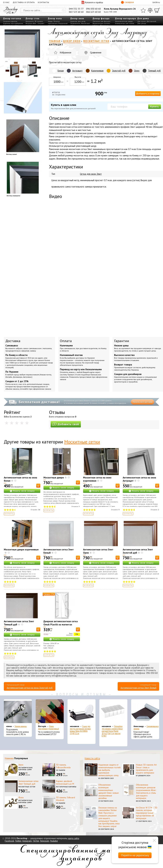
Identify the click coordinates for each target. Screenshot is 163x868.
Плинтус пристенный (54, 22)
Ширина (57, 77)
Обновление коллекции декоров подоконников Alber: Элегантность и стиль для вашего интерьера (146, 791)
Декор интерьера (126, 18)
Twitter (18, 841)
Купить (155, 107)
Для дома (143, 18)
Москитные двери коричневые (21, 550)
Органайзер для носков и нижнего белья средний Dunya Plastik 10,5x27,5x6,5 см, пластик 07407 (112, 731)
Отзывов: (35, 510)
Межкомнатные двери (124, 21)
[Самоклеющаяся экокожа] (145, 712)
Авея (21, 765)
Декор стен (32, 18)
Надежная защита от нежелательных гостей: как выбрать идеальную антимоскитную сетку (110, 770)
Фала (21, 797)
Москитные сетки (82, 442)
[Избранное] (143, 10)
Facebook (9, 841)
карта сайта (74, 838)
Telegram (44, 841)
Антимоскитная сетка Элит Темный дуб (28, 782)
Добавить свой (66, 424)
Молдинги (30, 21)
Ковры (50, 21)
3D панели (39, 21)
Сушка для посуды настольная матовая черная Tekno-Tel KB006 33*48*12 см (80, 730)
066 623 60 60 (93, 12)
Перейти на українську (135, 855)
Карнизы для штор (78, 21)
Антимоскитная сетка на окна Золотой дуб (30, 688)
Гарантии (122, 341)
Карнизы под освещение (13, 23)
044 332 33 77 (76, 9)
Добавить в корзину (148, 94)
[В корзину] (38, 486)
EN (156, 2)
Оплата (66, 341)
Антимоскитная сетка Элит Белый (138, 688)
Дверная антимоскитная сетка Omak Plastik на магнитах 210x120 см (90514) (61, 625)
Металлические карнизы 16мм (26, 769)
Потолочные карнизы (66, 787)
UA (154, 2)
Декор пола (55, 18)
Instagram (27, 841)
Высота (78, 77)
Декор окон (77, 18)
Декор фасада (101, 18)
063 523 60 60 (76, 12)
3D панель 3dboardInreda (63, 766)
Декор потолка (12, 18)
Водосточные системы (101, 23)
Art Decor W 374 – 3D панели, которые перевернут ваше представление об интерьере (147, 813)
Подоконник (75, 23)
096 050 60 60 (93, 9)
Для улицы (142, 23)
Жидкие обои (31, 23)
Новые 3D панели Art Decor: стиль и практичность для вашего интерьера (146, 769)
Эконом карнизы (21, 726)
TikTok (36, 841)
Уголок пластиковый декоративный (48, 728)
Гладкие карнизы (10, 21)
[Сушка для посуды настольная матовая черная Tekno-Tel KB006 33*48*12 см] (81, 712)
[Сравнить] (150, 10)
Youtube (54, 841)
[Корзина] (157, 10)
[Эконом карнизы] (18, 712)
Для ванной (151, 21)
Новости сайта (92, 758)
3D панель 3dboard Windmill (66, 799)
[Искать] (63, 10)
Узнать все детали (142, 402)
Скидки (127, 2)
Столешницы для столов (125, 23)
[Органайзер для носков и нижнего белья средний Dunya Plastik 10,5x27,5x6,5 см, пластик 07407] (113, 712)
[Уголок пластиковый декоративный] (50, 712)
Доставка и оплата (24, 2)
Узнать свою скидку (24, 491)
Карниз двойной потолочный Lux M (65, 782)
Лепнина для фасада (101, 21)
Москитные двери (54, 478)
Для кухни (142, 21)
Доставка (13, 341)
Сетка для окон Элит (91, 174)
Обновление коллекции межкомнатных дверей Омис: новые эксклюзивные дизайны (109, 791)
